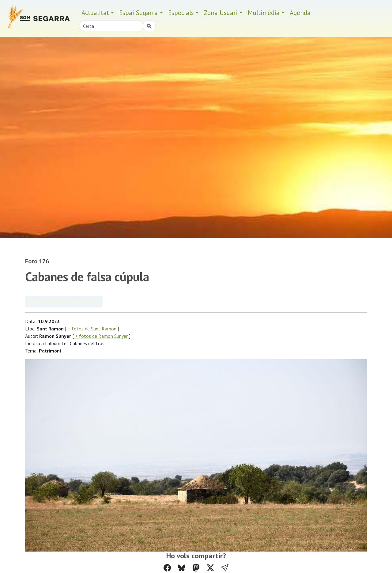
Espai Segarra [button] (138, 13)
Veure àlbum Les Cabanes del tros (64, 302)
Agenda (300, 13)
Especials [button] (181, 13)
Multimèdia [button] (264, 13)
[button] (225, 568)
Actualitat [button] (95, 13)
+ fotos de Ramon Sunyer (101, 336)
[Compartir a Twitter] (210, 568)
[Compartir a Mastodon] (196, 568)
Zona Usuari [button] (221, 13)
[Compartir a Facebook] (167, 568)
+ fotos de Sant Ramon (92, 329)
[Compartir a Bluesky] (182, 568)
